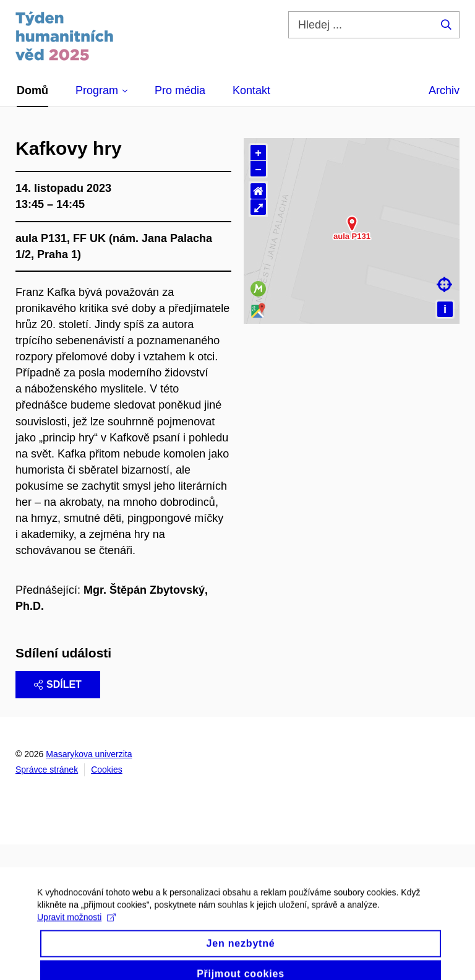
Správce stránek (47, 770)
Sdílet (58, 684)
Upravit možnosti (76, 930)
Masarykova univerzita (89, 754)
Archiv (444, 90)
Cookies (107, 770)
